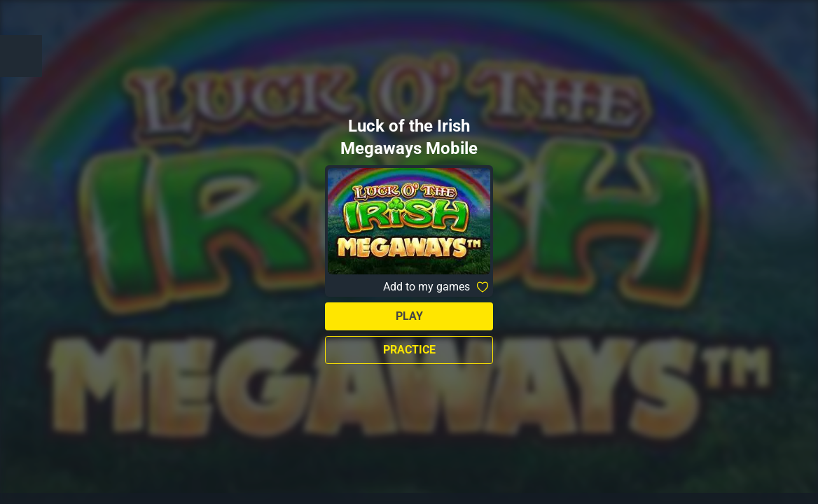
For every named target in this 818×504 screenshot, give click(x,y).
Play (409, 316)
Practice (409, 350)
